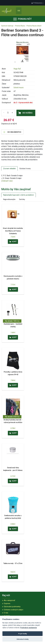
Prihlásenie (37, 3)
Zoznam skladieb (9, 169)
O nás (6, 613)
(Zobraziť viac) (7, 181)
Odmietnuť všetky (23, 639)
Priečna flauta (20, 26)
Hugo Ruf (17, 69)
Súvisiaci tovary (25, 169)
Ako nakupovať (9, 600)
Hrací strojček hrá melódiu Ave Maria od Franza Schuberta (13, 231)
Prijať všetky (23, 634)
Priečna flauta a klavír (34, 26)
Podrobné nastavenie (29, 628)
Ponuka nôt (22, 19)
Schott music (19, 88)
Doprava (7, 603)
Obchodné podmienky (12, 607)
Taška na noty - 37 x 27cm (13, 563)
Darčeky (22, 199)
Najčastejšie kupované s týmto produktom (19, 195)
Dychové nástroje (7, 26)
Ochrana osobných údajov (14, 610)
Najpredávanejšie (9, 199)
